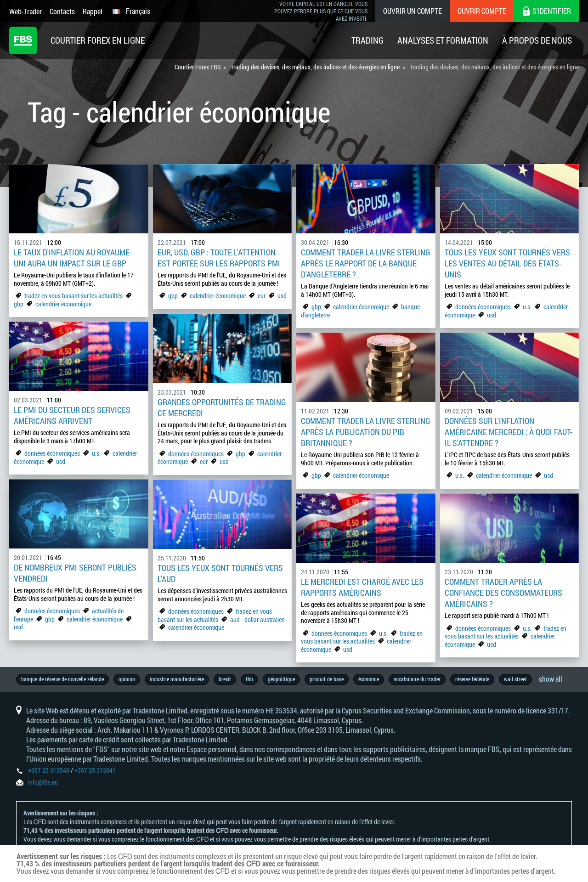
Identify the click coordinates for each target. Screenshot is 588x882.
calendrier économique (63, 304)
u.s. (527, 307)
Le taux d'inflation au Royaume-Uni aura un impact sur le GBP (73, 258)
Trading (367, 40)
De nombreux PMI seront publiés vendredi (75, 573)
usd (282, 296)
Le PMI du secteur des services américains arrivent (72, 415)
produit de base (327, 679)
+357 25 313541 (95, 770)
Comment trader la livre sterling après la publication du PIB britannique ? (366, 432)
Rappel (93, 11)
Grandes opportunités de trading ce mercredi (222, 407)
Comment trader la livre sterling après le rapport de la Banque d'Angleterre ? (366, 263)
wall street (515, 679)
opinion (127, 679)
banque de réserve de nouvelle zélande (62, 679)
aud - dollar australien (257, 619)
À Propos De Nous (537, 40)
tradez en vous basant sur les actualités (73, 296)
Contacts (62, 11)
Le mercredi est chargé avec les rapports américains (362, 587)
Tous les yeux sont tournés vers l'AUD (220, 573)
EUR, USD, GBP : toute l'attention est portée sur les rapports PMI (219, 258)
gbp (19, 304)
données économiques (484, 307)
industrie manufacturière (177, 679)
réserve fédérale (472, 679)
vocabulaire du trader (417, 679)
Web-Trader (25, 11)
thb (249, 679)
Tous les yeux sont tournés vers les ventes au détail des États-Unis (507, 263)
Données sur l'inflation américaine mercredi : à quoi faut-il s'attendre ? (509, 432)
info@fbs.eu (43, 782)
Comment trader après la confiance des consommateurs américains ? (503, 593)
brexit (225, 679)
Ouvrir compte (482, 11)
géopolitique (281, 679)
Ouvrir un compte (413, 11)
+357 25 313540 (49, 770)
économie (369, 679)
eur (262, 296)
